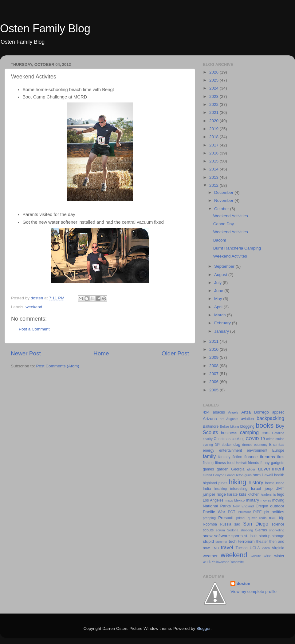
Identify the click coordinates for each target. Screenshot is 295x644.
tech (233, 541)
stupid (208, 541)
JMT (280, 488)
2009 (214, 357)
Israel (256, 488)
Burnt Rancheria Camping (237, 248)
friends (254, 463)
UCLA (255, 548)
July (218, 283)
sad (237, 524)
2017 (214, 145)
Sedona (233, 530)
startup (265, 536)
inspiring (221, 489)
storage (278, 536)
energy (208, 450)
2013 (214, 177)
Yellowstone (220, 562)
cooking (238, 439)
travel (227, 547)
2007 (214, 374)
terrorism (246, 541)
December (224, 192)
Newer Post (26, 353)
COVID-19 (255, 439)
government (271, 469)
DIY (217, 445)
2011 (214, 341)
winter (279, 556)
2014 (214, 169)
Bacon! (220, 240)
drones (247, 445)
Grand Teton (234, 475)
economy (261, 445)
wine (267, 556)
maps (229, 500)
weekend (34, 307)
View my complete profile (254, 592)
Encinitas (277, 445)
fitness (220, 463)
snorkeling (277, 530)
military (252, 500)
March (220, 315)
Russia (225, 524)
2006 (214, 382)
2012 (214, 185)
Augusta (232, 419)
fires (281, 457)
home (270, 483)
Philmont (244, 512)
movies (266, 500)
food (231, 463)
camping (249, 432)
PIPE (258, 512)
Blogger (203, 628)
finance (251, 457)
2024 (214, 88)
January (222, 331)
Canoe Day (224, 224)
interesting (239, 489)
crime (270, 439)
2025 (214, 80)
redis (263, 518)
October (222, 209)
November (224, 200)
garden (222, 469)
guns (248, 475)
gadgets (278, 463)
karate (233, 494)
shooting (247, 530)
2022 (214, 104)
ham (257, 475)
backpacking (270, 418)
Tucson (241, 548)
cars (265, 433)
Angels (233, 412)
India (207, 489)
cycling (208, 445)
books (265, 425)
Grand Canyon (214, 475)
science (278, 524)
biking (234, 426)
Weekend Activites (230, 256)
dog (237, 444)
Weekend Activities (231, 216)
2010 (214, 349)
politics (278, 512)
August (221, 275)
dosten (243, 584)
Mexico (239, 500)
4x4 (206, 412)
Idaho (280, 483)
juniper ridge (214, 494)
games (208, 469)
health (279, 475)
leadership (268, 494)
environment (257, 450)
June (219, 291)
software (222, 536)
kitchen (254, 494)
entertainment (230, 450)
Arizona (210, 419)
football (241, 463)
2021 (214, 112)
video (266, 548)
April (219, 307)
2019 (214, 129)
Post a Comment (34, 329)
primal (241, 518)
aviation (247, 419)
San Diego (256, 524)
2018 (214, 137)
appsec (278, 412)
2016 (214, 153)
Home (101, 353)
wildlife (256, 556)
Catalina (278, 433)
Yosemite (237, 562)
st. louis (251, 536)
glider (251, 469)
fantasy (224, 457)
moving (278, 500)
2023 (214, 96)
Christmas (222, 439)
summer (221, 542)
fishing (208, 463)
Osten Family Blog (45, 28)
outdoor (277, 506)
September (225, 266)
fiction (237, 457)
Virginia (278, 548)
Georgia (238, 469)
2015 (214, 161)
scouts (208, 530)
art (222, 419)
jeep (269, 488)
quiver (252, 518)
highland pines (215, 483)
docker (227, 445)
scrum (220, 530)
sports (237, 536)
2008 (214, 366)
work (207, 562)
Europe (278, 450)
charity (208, 439)
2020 (214, 121)
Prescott (226, 518)
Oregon (262, 506)
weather (210, 556)
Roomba (210, 524)
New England (243, 506)
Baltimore (211, 426)
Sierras (261, 530)
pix (267, 512)
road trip (277, 518)
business (229, 433)
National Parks (217, 506)
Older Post (175, 353)
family (209, 456)
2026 (214, 72)
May (219, 299)
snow (208, 536)
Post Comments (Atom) (58, 366)
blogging (247, 426)
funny (265, 463)
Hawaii (267, 475)
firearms (267, 457)
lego (281, 494)
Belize (224, 426)
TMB (215, 548)
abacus (219, 412)
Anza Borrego (255, 412)
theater (262, 542)
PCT (231, 512)
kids (242, 494)
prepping (209, 518)
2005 (214, 390)
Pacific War (214, 512)
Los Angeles (213, 500)
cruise (280, 439)
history (256, 482)
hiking (238, 482)
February (223, 323)
